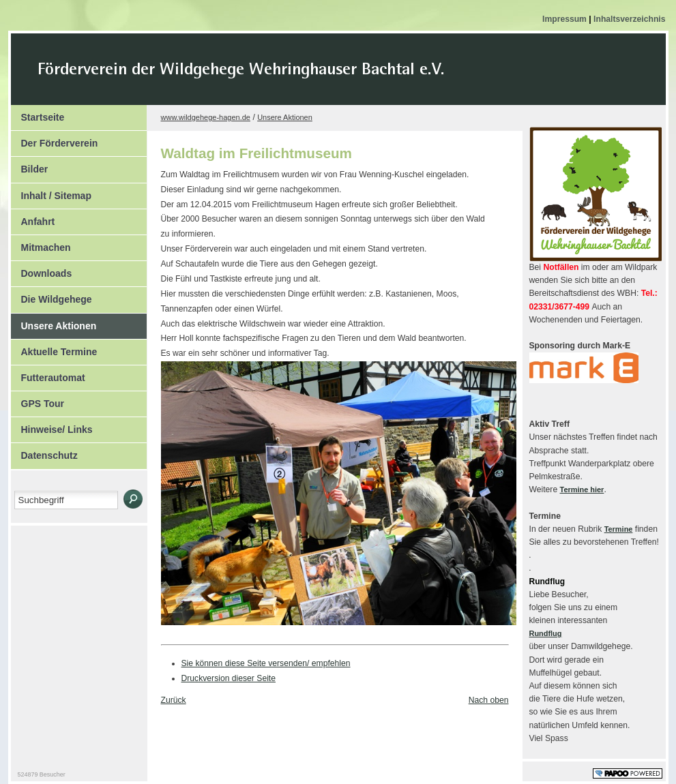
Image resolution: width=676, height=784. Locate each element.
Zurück (174, 700)
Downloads (42, 270)
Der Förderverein (55, 140)
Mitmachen (41, 244)
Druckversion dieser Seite (229, 678)
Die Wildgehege (52, 296)
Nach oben (489, 700)
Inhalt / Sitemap (51, 192)
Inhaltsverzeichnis (629, 19)
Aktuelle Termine (54, 348)
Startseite (38, 114)
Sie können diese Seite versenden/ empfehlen (266, 663)
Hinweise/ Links (52, 426)
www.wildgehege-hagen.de (206, 117)
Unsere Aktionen (54, 322)
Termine (619, 529)
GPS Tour (38, 400)
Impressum (565, 19)
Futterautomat (48, 374)
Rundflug (546, 633)
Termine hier (582, 489)
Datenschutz (44, 452)
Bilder (30, 166)
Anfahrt (33, 218)
